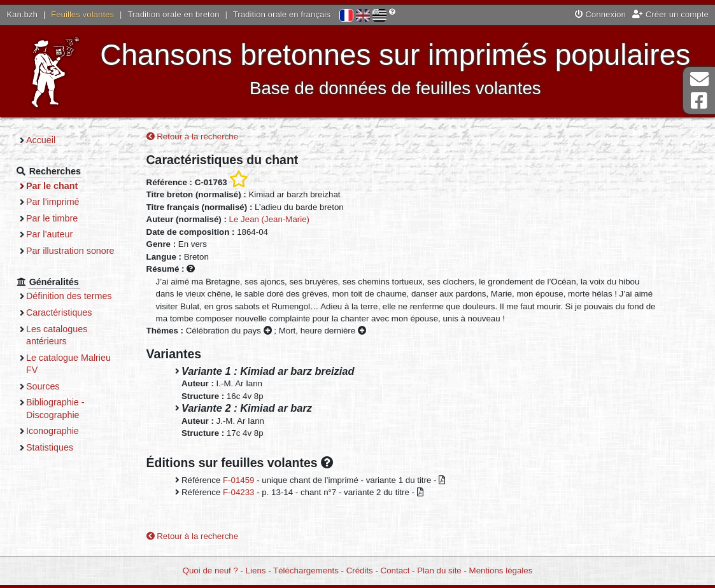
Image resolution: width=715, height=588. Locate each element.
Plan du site (439, 570)
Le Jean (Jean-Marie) (269, 219)
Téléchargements (306, 570)
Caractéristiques (59, 312)
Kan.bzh (22, 14)
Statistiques (50, 447)
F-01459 (239, 480)
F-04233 (239, 492)
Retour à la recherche (193, 136)
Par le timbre (52, 218)
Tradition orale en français (282, 14)
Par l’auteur (49, 234)
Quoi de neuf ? (210, 570)
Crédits (360, 570)
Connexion (600, 14)
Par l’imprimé (53, 202)
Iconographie (53, 431)
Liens (256, 570)
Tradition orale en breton (173, 14)
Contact (395, 570)
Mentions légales (501, 570)
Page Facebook (699, 101)
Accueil (41, 140)
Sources (43, 386)
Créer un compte (670, 14)
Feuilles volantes (82, 14)
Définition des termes (69, 296)
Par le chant (52, 186)
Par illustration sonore (70, 251)
